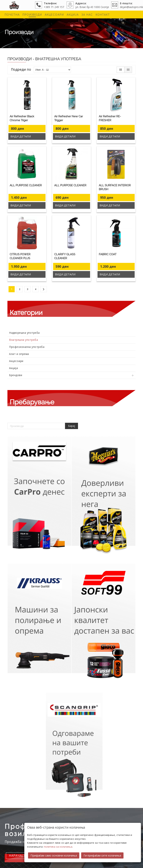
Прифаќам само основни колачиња (54, 855)
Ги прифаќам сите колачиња (102, 855)
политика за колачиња (58, 847)
